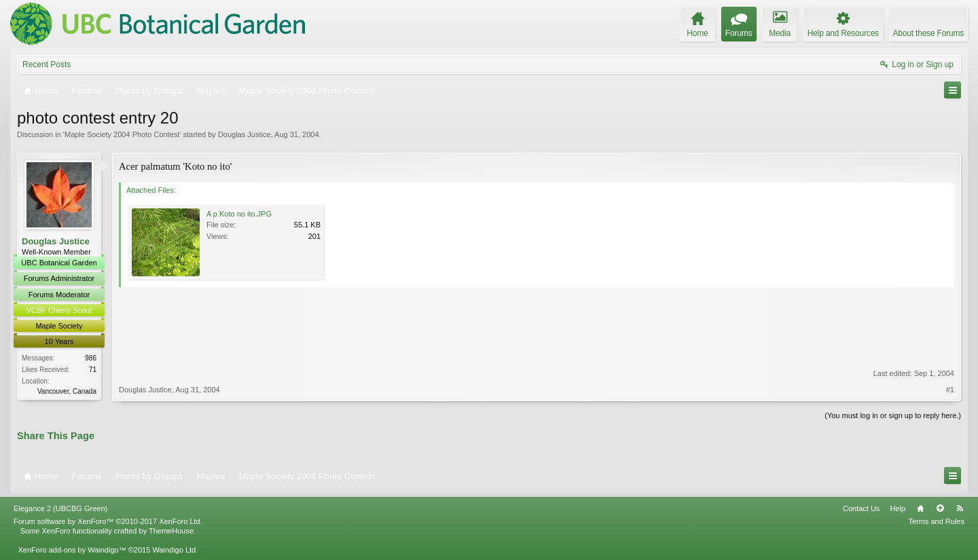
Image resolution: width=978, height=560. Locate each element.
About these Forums (928, 33)
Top (940, 508)
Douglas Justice (244, 134)
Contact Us (861, 508)
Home (920, 508)
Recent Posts (47, 64)
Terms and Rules (936, 521)
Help (898, 508)
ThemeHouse (171, 531)
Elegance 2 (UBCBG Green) (60, 508)
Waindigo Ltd (174, 550)
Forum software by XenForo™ (108, 521)
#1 (950, 390)
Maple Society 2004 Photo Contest (122, 134)
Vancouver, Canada (67, 391)
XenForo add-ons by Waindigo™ (72, 550)
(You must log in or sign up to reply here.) (893, 415)
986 (91, 358)
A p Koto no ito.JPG (239, 214)
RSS (960, 508)
